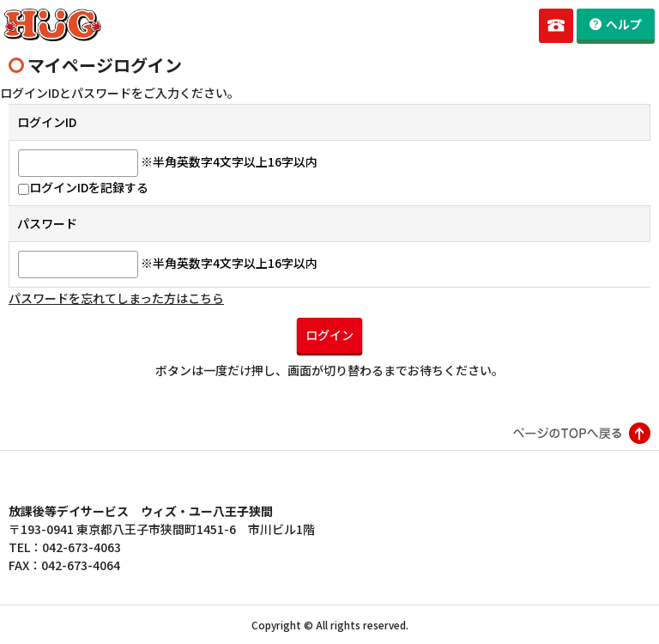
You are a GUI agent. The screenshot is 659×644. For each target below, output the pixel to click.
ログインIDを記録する (83, 187)
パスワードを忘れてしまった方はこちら (116, 298)
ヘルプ (624, 24)
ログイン (329, 335)
